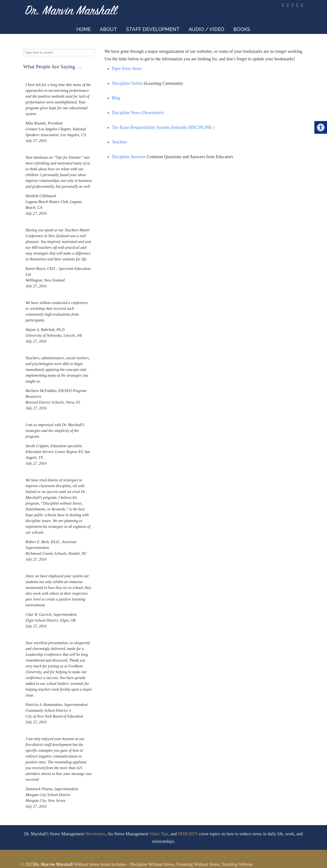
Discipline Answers (129, 157)
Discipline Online (127, 83)
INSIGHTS (188, 834)
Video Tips (159, 834)
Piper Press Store (127, 69)
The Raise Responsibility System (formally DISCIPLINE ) (163, 127)
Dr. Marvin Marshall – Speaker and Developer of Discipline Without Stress (72, 9)
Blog (116, 98)
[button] (321, 127)
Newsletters (95, 834)
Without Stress (87, 864)
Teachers (120, 142)
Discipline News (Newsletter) (138, 113)
